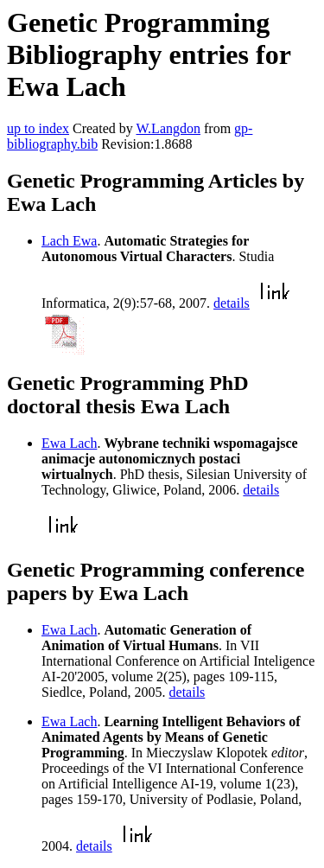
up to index (38, 128)
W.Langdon (168, 128)
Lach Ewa (69, 241)
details (232, 303)
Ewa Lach (69, 443)
